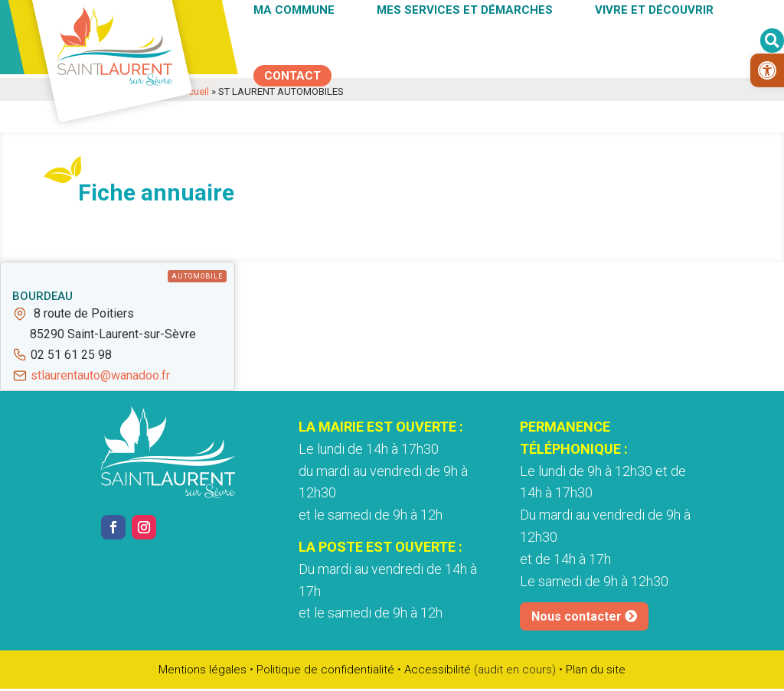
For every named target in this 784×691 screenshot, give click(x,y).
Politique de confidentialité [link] (325, 670)
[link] (767, 70)
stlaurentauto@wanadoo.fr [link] (100, 375)
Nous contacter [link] (577, 616)
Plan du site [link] (596, 670)
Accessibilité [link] (438, 670)
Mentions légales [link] (203, 670)
